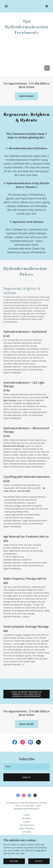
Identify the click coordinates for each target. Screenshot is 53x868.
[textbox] (26, 767)
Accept (39, 861)
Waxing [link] (26, 822)
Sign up (27, 777)
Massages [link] (26, 818)
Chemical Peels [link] (27, 825)
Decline (14, 861)
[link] (47, 6)
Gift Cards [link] (26, 832)
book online (26, 96)
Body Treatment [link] (27, 828)
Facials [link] (26, 815)
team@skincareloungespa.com (27, 808)
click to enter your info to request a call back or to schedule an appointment (27, 694)
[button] (9, 6)
